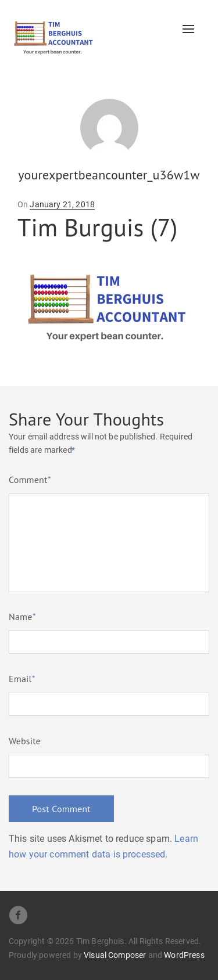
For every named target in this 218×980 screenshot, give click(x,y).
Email (22, 679)
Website (25, 741)
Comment (30, 480)
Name (22, 617)
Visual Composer (115, 955)
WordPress (184, 955)
